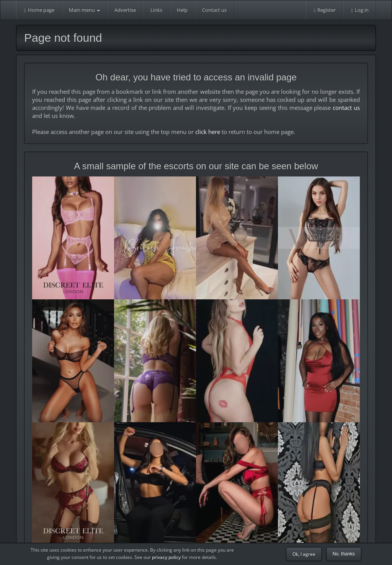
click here (208, 132)
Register (325, 10)
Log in (359, 10)
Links (156, 10)
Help (182, 10)
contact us (346, 108)
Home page (39, 10)
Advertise (125, 10)
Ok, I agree (304, 554)
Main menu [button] (84, 10)
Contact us (214, 10)
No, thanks (344, 554)
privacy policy (166, 557)
